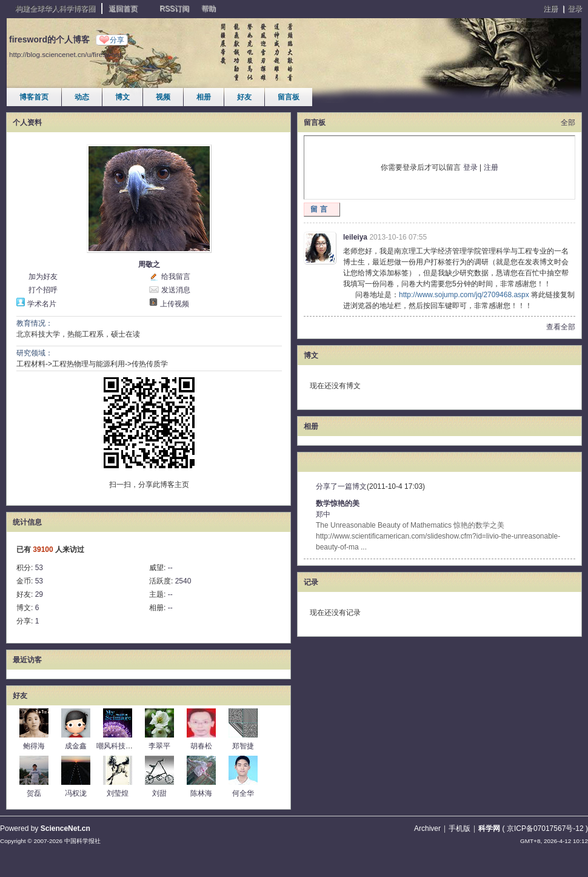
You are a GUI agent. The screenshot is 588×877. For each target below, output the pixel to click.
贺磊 (34, 793)
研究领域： (35, 353)
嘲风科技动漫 (118, 746)
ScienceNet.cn (65, 828)
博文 (122, 97)
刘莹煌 (118, 793)
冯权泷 (76, 793)
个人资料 (27, 123)
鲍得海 (34, 746)
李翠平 (159, 746)
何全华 (243, 793)
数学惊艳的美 (338, 503)
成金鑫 (76, 746)
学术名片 (42, 304)
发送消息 (176, 290)
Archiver (427, 828)
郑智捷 (243, 746)
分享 (117, 40)
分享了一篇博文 (341, 486)
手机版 (459, 828)
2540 (183, 581)
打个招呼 (43, 290)
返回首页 (123, 8)
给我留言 (176, 277)
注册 (550, 8)
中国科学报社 (82, 841)
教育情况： (35, 323)
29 (39, 594)
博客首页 (34, 97)
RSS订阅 (174, 8)
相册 (204, 97)
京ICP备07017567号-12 (545, 828)
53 (39, 568)
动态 (82, 97)
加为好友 (43, 277)
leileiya (355, 237)
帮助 (209, 8)
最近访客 (27, 660)
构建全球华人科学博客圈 (55, 8)
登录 (575, 8)
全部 (568, 123)
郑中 (323, 514)
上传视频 (175, 304)
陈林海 (201, 793)
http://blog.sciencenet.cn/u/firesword (65, 54)
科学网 (489, 828)
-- (170, 568)
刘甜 (159, 793)
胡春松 (201, 746)
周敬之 (149, 264)
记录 (311, 582)
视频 (163, 97)
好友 (244, 97)
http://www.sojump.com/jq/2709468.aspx (464, 295)
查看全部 (561, 327)
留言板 (289, 97)
